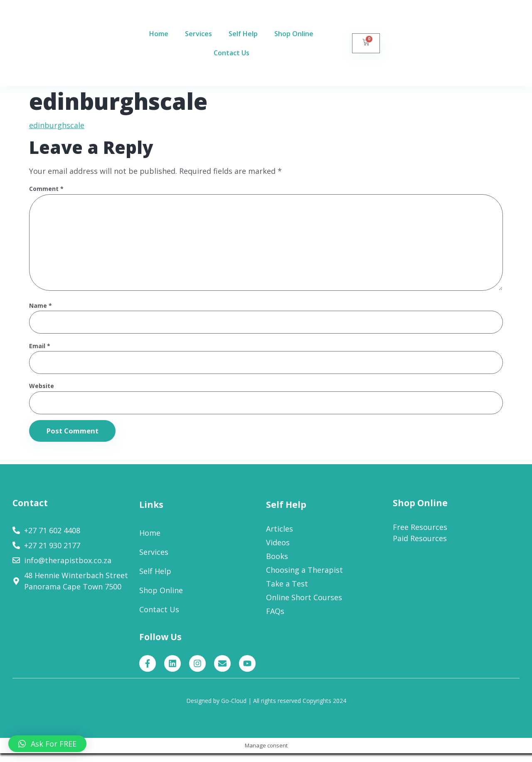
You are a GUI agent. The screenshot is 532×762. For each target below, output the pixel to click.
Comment (46, 189)
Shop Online (294, 34)
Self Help (243, 34)
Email (40, 353)
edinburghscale (57, 125)
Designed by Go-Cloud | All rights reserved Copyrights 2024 (266, 709)
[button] (47, 744)
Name (41, 312)
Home (159, 34)
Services (198, 34)
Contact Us (232, 53)
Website (42, 394)
